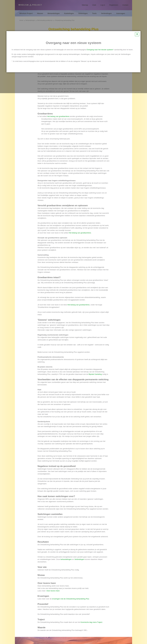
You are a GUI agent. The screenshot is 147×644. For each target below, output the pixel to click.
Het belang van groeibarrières (58, 116)
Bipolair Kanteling (95, 374)
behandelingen (66, 559)
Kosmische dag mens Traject (91, 622)
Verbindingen (79, 559)
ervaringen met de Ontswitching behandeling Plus (71, 599)
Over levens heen (53, 591)
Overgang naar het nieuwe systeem (100, 50)
